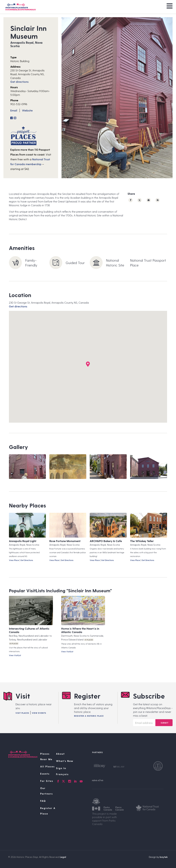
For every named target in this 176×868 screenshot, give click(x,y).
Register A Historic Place (89, 716)
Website (27, 110)
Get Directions (27, 560)
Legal (63, 857)
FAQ (43, 801)
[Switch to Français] (72, 774)
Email (14, 110)
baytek (164, 857)
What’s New (65, 761)
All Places (47, 766)
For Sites (47, 781)
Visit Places (22, 713)
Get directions (19, 82)
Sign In (61, 768)
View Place (14, 560)
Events (45, 774)
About (60, 754)
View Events (39, 713)
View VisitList (15, 655)
